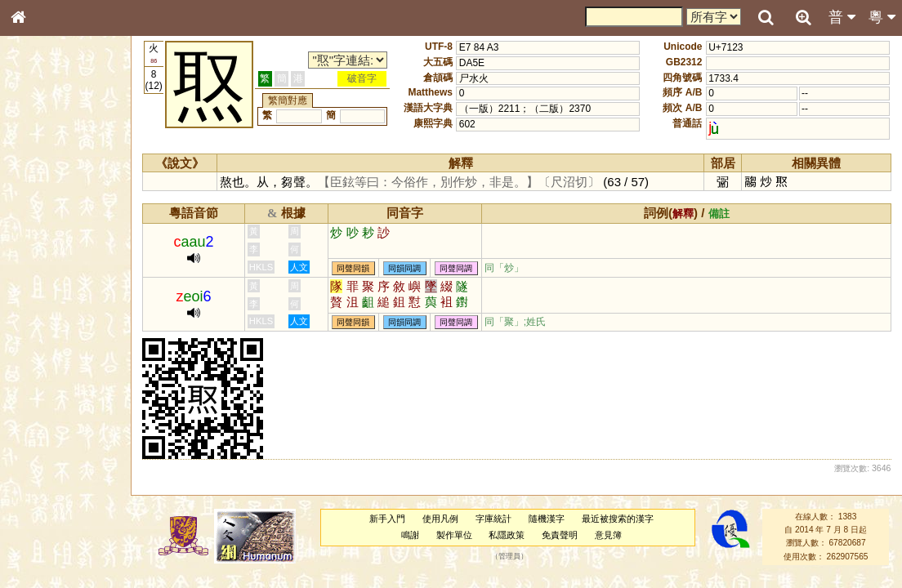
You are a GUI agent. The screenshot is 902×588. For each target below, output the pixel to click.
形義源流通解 (50, 278)
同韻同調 (415, 268)
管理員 (514, 556)
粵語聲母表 (45, 335)
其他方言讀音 (50, 459)
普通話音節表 (50, 444)
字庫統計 (498, 519)
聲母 (33, 430)
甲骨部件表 (45, 247)
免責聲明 (565, 535)
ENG (72, 180)
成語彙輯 (40, 532)
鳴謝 (414, 535)
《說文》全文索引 (60, 502)
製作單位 (458, 535)
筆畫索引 (40, 233)
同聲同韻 (364, 268)
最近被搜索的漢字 (622, 519)
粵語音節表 (45, 320)
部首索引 (40, 218)
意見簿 (613, 535)
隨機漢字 (551, 519)
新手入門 (392, 519)
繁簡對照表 (45, 546)
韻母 (56, 430)
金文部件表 (45, 263)
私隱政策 (511, 535)
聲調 (78, 430)
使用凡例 (445, 519)
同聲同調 (467, 268)
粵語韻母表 (45, 350)
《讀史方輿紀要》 (60, 517)
